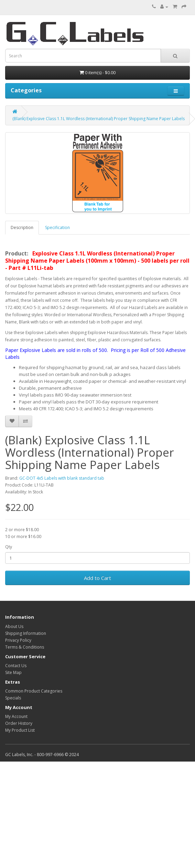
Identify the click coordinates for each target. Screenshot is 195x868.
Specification (57, 227)
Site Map (13, 672)
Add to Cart (97, 578)
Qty (9, 547)
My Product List (20, 730)
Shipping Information (26, 633)
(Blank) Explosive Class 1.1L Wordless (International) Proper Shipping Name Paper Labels (99, 119)
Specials (13, 698)
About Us (14, 626)
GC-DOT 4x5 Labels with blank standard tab (62, 478)
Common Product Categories (34, 691)
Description (22, 227)
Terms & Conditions (25, 647)
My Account (16, 716)
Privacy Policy (18, 640)
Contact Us (16, 666)
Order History (19, 723)
